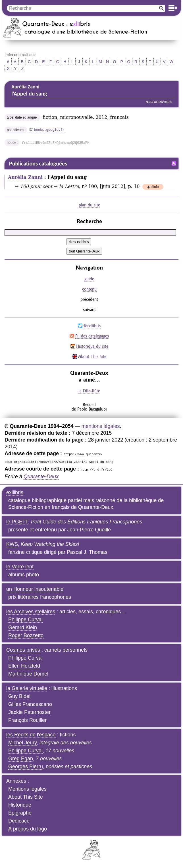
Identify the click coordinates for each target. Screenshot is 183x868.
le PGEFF (17, 522)
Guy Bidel (19, 696)
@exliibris (92, 326)
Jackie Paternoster (29, 712)
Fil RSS (174, 163)
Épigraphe (20, 813)
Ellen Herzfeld (24, 666)
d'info (155, 187)
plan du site (89, 205)
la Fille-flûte (89, 391)
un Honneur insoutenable (35, 589)
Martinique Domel (28, 674)
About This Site (92, 356)
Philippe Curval (25, 620)
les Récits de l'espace (31, 735)
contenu (89, 289)
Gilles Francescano (30, 704)
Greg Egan (21, 759)
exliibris (15, 492)
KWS (12, 544)
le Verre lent (20, 567)
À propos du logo (28, 829)
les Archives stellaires (31, 612)
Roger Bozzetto (26, 635)
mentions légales (100, 426)
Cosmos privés (23, 650)
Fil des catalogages (92, 336)
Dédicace (19, 821)
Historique (20, 805)
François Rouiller (27, 720)
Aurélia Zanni (25, 177)
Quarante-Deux (41, 477)
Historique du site (92, 346)
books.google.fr (49, 130)
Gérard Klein (23, 627)
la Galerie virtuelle (27, 688)
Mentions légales (27, 789)
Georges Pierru (26, 767)
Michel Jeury (22, 743)
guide (89, 279)
